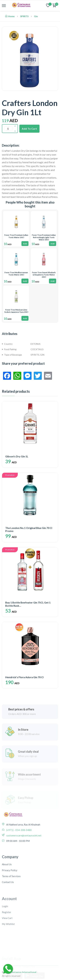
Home (10, 16)
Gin (36, 16)
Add (25, 244)
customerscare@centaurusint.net (24, 859)
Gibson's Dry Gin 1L (17, 456)
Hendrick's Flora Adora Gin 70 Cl (24, 677)
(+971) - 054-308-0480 (19, 854)
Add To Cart (29, 129)
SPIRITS (24, 16)
